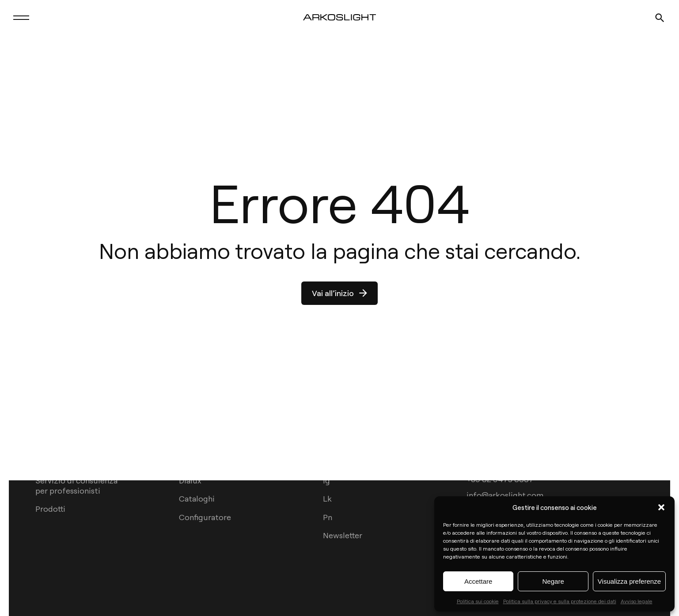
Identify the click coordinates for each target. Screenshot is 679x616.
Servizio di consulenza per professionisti (76, 485)
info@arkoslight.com (505, 494)
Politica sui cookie (478, 601)
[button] (661, 507)
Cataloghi (197, 498)
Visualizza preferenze (629, 581)
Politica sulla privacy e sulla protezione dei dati (560, 601)
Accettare (478, 581)
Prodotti (50, 508)
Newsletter (343, 535)
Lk (327, 498)
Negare (553, 581)
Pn (328, 517)
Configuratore (205, 517)
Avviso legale (637, 601)
